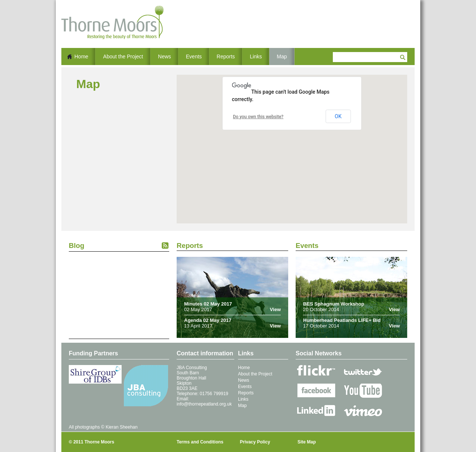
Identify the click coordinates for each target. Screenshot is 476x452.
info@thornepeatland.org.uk (204, 404)
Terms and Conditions (200, 442)
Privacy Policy (255, 442)
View (275, 309)
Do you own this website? (258, 117)
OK (338, 116)
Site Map (307, 442)
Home (81, 56)
